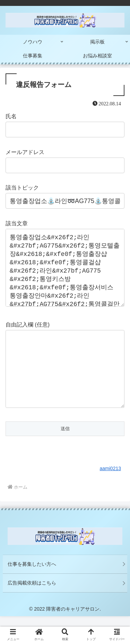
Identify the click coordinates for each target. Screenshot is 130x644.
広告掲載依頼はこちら (32, 611)
